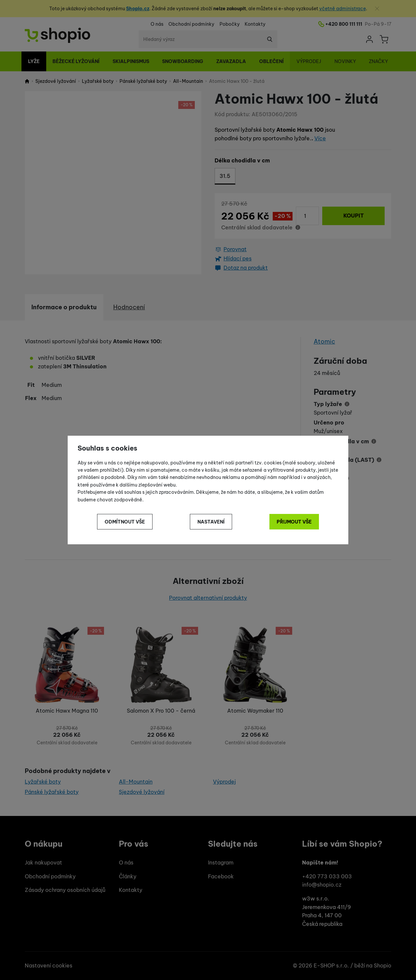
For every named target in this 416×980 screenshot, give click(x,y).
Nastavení (211, 522)
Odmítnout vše (125, 522)
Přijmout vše (294, 522)
